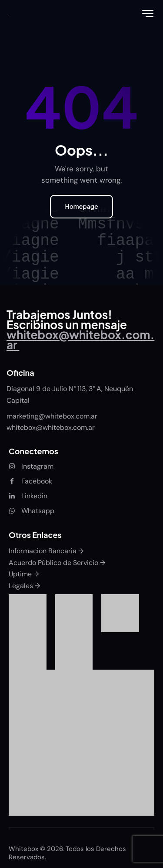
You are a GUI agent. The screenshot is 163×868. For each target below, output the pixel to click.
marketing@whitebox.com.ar (53, 416)
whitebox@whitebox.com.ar (51, 427)
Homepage (81, 206)
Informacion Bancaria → (46, 551)
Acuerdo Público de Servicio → (57, 563)
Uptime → (24, 574)
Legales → (24, 586)
